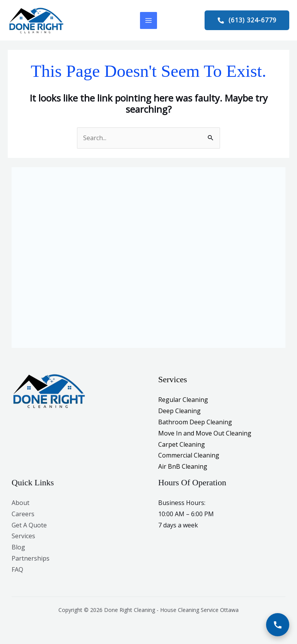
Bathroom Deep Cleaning (195, 423)
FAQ (17, 570)
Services (23, 537)
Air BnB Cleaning (183, 467)
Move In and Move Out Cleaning (205, 434)
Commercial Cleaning (189, 456)
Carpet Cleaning (182, 445)
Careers (23, 515)
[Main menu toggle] (148, 21)
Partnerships (31, 559)
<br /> (148, 255)
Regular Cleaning (183, 401)
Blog (18, 548)
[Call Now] (278, 625)
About (20, 503)
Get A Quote (29, 526)
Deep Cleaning (179, 412)
